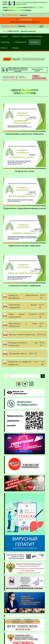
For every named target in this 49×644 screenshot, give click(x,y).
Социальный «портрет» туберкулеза (24, 286)
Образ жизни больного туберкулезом (23, 315)
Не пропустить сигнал (24, 171)
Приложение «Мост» (18, 353)
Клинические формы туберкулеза (23, 306)
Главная (7, 59)
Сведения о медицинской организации (27, 36)
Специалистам (20, 42)
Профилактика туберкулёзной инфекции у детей (24, 208)
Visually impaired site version (17, 392)
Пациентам (16, 59)
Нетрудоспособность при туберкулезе (23, 344)
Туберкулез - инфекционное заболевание (23, 297)
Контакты (35, 42)
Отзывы (15, 48)
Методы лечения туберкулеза (22, 334)
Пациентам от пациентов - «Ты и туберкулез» (23, 363)
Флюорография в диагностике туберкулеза (24, 134)
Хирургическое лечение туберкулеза (24, 246)
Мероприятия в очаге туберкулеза (23, 325)
